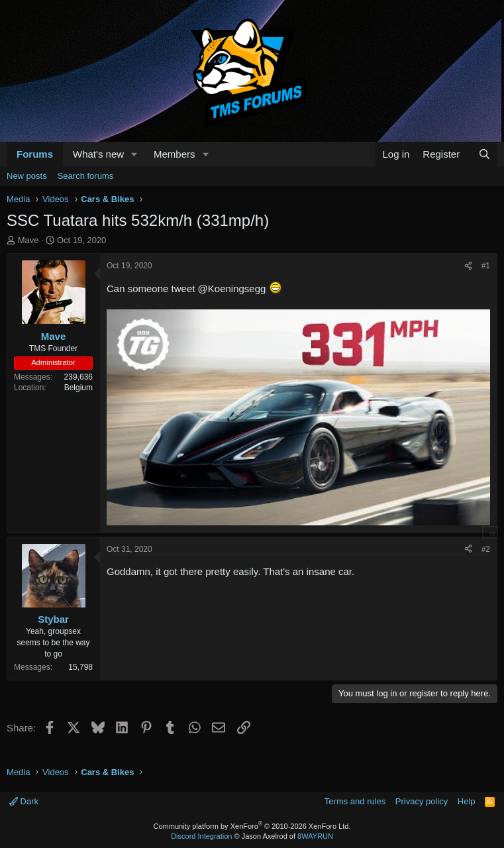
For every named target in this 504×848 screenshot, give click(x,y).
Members (175, 154)
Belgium (78, 388)
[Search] (484, 154)
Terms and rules (355, 801)
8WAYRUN (315, 836)
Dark (24, 801)
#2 (486, 549)
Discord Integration (201, 836)
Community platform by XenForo (252, 826)
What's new (98, 154)
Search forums (86, 176)
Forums (35, 154)
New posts (27, 176)
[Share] (468, 266)
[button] (134, 154)
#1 (486, 266)
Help (467, 801)
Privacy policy (422, 801)
